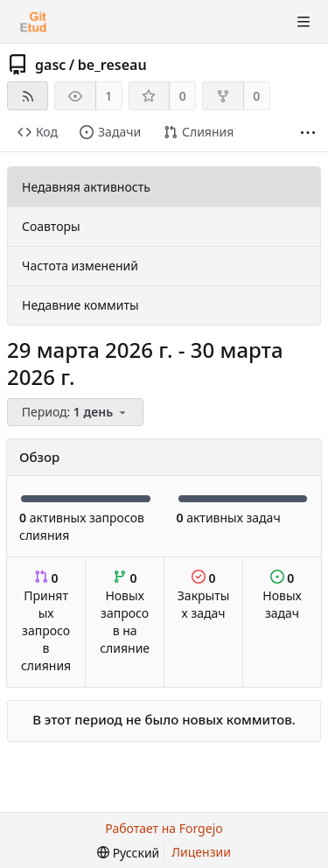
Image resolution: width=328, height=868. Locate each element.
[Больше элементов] (308, 133)
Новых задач (282, 595)
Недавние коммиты (80, 305)
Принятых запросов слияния (46, 622)
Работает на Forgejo (164, 828)
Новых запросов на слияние (125, 613)
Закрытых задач (204, 595)
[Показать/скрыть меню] (304, 22)
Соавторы (51, 226)
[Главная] (33, 22)
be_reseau (112, 65)
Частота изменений (80, 266)
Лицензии (201, 852)
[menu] (77, 413)
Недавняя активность (86, 187)
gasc (50, 65)
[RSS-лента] (28, 96)
